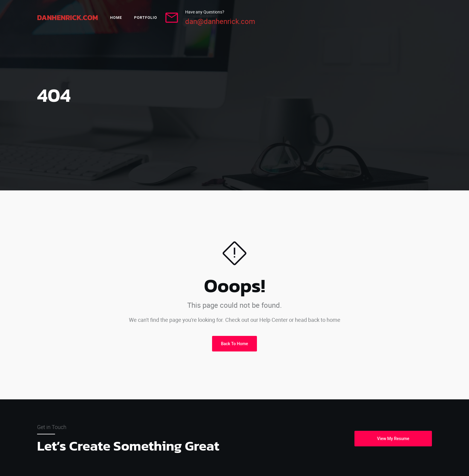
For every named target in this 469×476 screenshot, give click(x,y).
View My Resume (393, 439)
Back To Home (235, 344)
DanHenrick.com (68, 18)
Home (116, 18)
